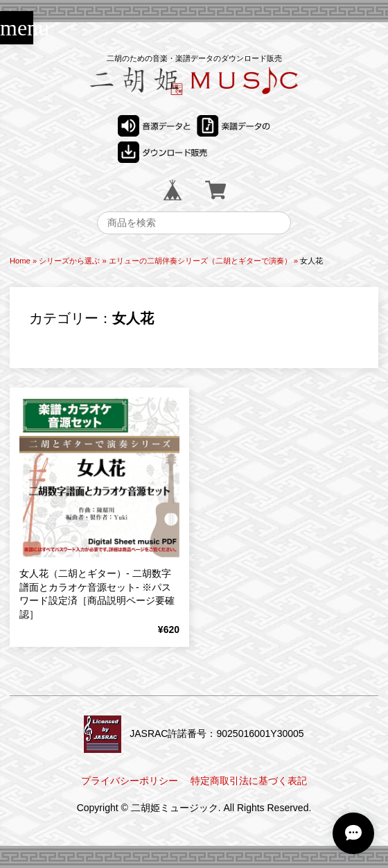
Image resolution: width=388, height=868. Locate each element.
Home (20, 261)
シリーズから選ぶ (69, 261)
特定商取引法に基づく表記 (249, 781)
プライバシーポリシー (130, 781)
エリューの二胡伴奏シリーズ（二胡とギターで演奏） (200, 261)
